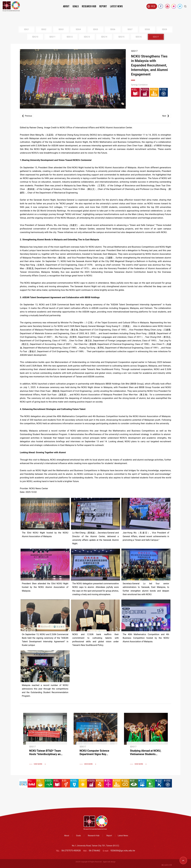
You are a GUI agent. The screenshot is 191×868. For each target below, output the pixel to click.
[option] (73, 79)
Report (103, 6)
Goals (76, 6)
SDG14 (104, 37)
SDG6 (113, 29)
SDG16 (139, 37)
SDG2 (44, 29)
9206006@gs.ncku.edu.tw (123, 851)
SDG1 (26, 29)
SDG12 (70, 37)
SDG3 (61, 29)
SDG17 (156, 37)
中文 (151, 6)
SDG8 (147, 29)
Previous (27, 116)
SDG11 (52, 37)
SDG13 (87, 37)
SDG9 (164, 29)
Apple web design (109, 862)
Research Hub (89, 6)
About (66, 6)
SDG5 (95, 29)
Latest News (116, 6)
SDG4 (78, 29)
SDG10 (35, 37)
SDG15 (121, 37)
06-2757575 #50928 (71, 851)
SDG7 (130, 29)
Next (166, 116)
